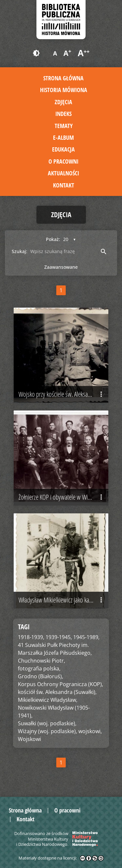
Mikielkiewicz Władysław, (48, 700)
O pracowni (63, 161)
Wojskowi (29, 739)
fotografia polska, (39, 668)
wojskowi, (90, 731)
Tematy (64, 126)
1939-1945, (59, 637)
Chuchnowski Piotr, (41, 661)
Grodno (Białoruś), (41, 676)
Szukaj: (20, 251)
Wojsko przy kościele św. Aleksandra (62, 394)
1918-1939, (31, 637)
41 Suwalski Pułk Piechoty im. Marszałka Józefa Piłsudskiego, (55, 649)
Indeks (63, 114)
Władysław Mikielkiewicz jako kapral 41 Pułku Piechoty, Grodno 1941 (63, 600)
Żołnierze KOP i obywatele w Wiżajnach (62, 497)
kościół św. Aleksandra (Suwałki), (57, 692)
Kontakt (64, 185)
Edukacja (63, 149)
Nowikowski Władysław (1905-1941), (54, 712)
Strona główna (63, 78)
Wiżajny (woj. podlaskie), (47, 731)
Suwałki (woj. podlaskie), (47, 723)
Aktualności (63, 173)
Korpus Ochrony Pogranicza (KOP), (61, 684)
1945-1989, (86, 637)
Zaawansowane (61, 267)
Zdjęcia (63, 102)
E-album (63, 137)
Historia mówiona (64, 90)
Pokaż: (53, 239)
